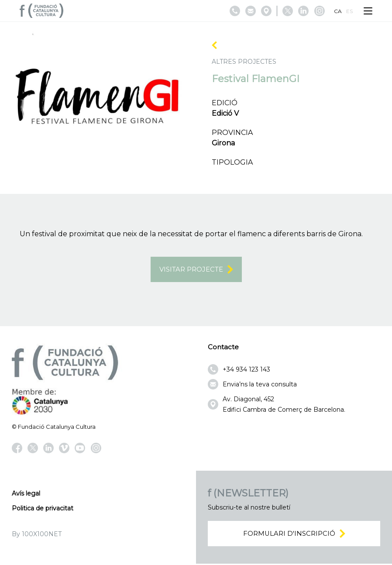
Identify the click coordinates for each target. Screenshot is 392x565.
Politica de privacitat (43, 509)
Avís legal (26, 494)
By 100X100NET (37, 534)
